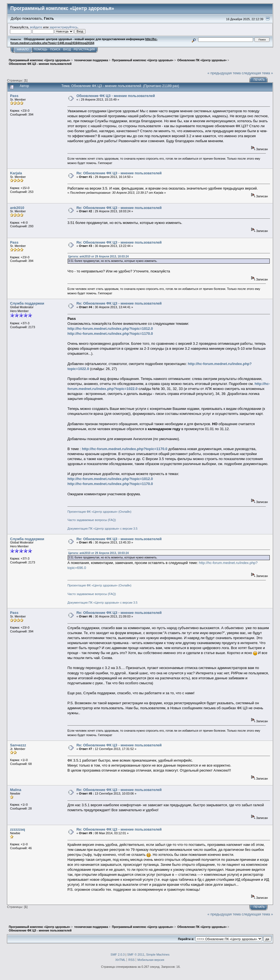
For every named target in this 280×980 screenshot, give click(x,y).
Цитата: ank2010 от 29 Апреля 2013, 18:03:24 (99, 257)
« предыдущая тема (224, 73)
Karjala (16, 173)
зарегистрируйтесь (64, 27)
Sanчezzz (18, 745)
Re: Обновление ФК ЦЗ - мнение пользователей (119, 173)
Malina (16, 790)
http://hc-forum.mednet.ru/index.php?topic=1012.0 (110, 329)
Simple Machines (158, 955)
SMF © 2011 (136, 955)
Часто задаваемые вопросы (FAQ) (92, 520)
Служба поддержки (27, 303)
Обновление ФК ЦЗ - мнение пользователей (116, 96)
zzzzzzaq (17, 829)
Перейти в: (186, 939)
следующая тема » (257, 73)
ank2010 (17, 208)
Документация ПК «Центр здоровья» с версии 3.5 (103, 529)
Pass (14, 96)
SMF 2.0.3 (118, 955)
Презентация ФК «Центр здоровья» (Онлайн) (99, 512)
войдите (36, 27)
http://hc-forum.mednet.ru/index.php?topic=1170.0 (110, 334)
